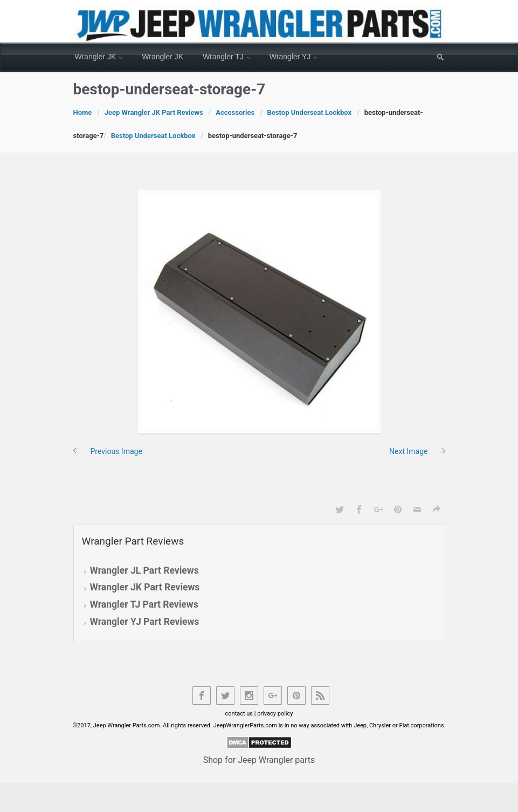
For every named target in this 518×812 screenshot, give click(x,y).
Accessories (235, 112)
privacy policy (275, 714)
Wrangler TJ (223, 57)
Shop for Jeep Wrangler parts (259, 760)
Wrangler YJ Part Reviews (145, 622)
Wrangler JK (96, 57)
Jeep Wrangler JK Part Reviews (154, 112)
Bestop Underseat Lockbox (310, 112)
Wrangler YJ (290, 57)
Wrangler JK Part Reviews (145, 587)
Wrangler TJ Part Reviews (144, 604)
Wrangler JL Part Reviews (144, 570)
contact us (239, 714)
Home (83, 112)
